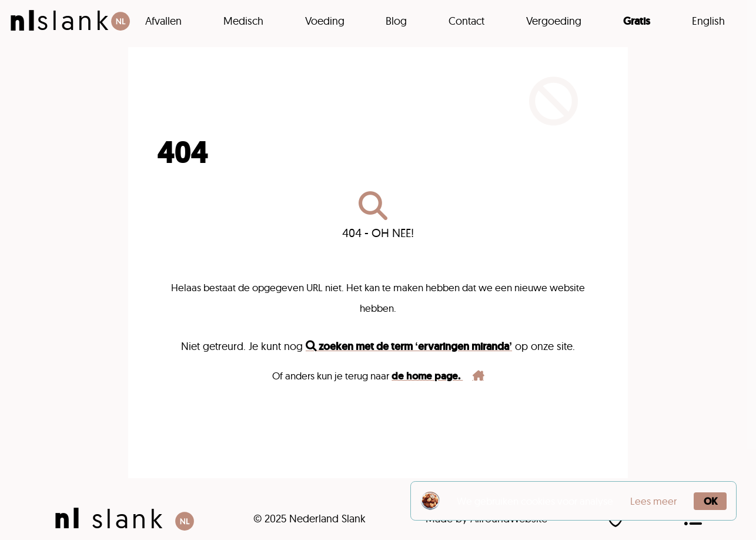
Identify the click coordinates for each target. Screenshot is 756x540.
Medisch (243, 21)
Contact (466, 21)
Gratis (637, 21)
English (708, 21)
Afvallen (163, 21)
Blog (396, 21)
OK (710, 501)
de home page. (437, 376)
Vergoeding (554, 21)
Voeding (325, 21)
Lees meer (653, 501)
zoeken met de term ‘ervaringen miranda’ (409, 346)
